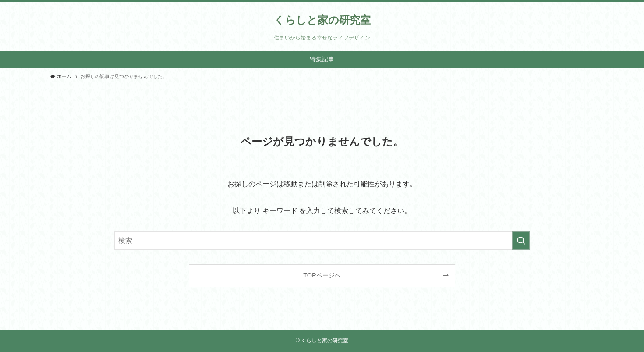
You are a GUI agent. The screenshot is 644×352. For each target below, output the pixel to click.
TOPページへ (322, 275)
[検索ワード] (322, 241)
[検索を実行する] (521, 241)
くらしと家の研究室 (322, 20)
